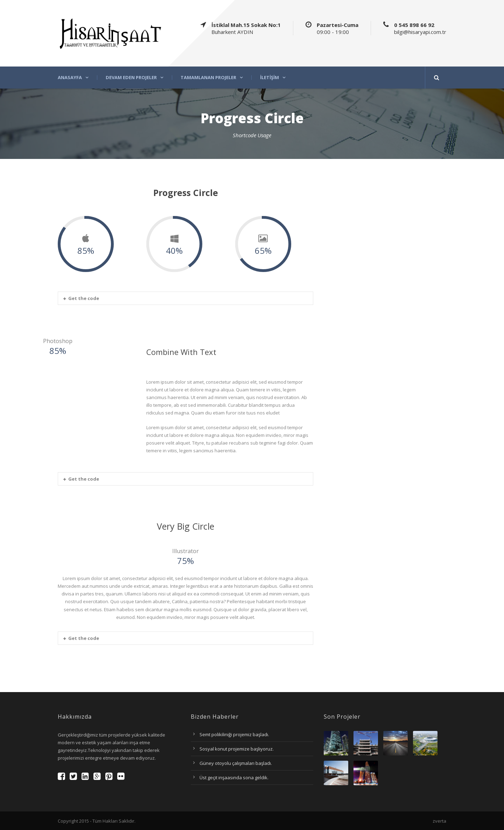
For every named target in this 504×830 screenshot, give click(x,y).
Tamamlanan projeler (208, 78)
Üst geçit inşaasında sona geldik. (234, 777)
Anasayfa (70, 78)
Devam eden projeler (131, 78)
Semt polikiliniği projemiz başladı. (234, 734)
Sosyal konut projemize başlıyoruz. (237, 749)
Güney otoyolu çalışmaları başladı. (236, 763)
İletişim (269, 78)
